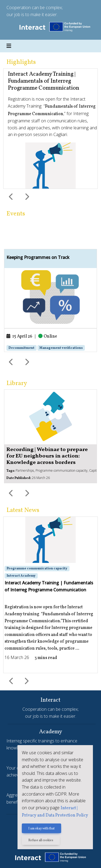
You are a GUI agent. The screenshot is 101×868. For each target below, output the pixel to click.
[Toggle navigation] (9, 46)
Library (17, 383)
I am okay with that (41, 829)
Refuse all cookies (41, 840)
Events (16, 214)
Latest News (23, 510)
